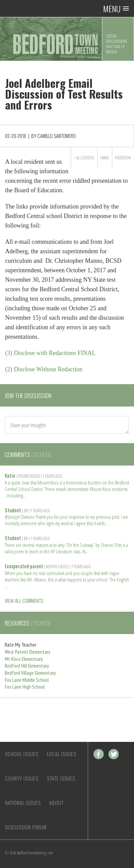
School (88, 158)
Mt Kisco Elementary (24, 659)
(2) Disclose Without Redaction (44, 369)
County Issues (22, 778)
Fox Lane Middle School (27, 680)
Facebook (123, 158)
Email (105, 158)
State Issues (61, 778)
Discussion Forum (26, 827)
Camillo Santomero (57, 136)
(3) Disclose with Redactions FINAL (50, 353)
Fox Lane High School (25, 687)
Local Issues (62, 754)
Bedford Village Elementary (30, 673)
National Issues (23, 803)
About (56, 803)
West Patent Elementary (28, 652)
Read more (24, 495)
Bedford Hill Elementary (27, 666)
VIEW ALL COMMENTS (24, 600)
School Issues (22, 754)
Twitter (114, 754)
